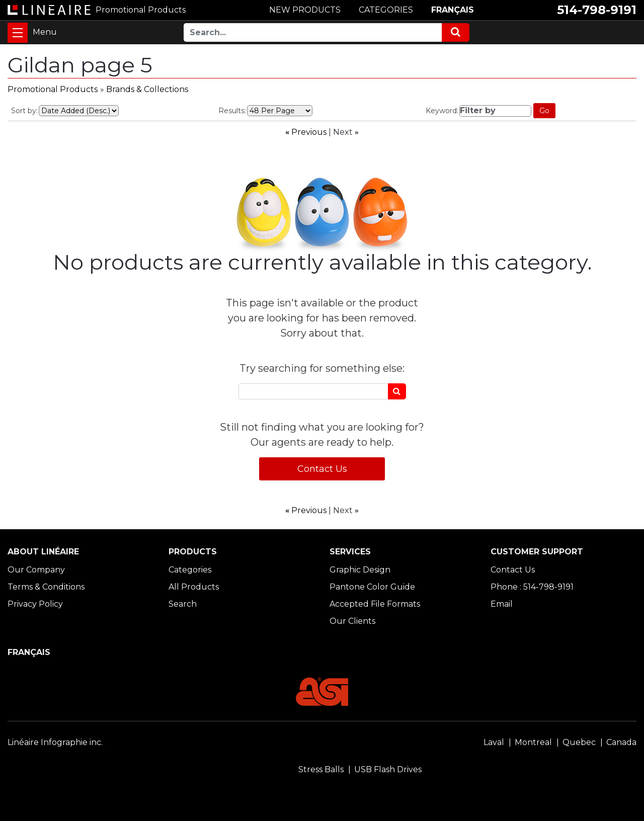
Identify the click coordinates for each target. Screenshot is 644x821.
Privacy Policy (35, 604)
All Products (194, 587)
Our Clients (352, 621)
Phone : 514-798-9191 (532, 587)
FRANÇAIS (453, 10)
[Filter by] (496, 111)
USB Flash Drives (388, 769)
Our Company (36, 570)
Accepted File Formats (375, 604)
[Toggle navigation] (18, 33)
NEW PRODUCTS (305, 10)
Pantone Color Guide (372, 587)
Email (502, 604)
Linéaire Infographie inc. (55, 742)
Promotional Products (53, 89)
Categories (190, 570)
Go (544, 111)
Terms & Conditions (46, 587)
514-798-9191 (597, 10)
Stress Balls (321, 769)
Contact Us (322, 469)
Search (183, 604)
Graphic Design (360, 570)
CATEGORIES (386, 10)
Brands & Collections (147, 89)
